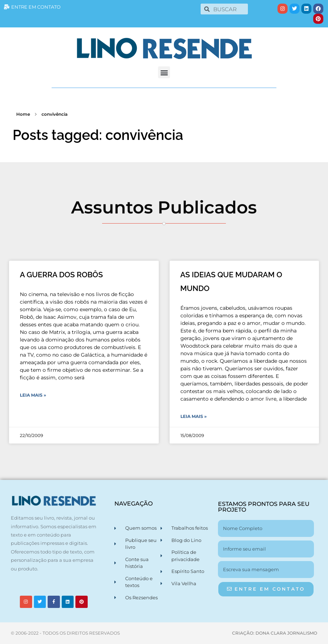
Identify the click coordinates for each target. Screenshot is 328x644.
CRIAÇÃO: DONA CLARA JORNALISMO (275, 633)
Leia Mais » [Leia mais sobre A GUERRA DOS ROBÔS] (33, 395)
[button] (164, 72)
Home (23, 114)
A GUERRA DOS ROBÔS (61, 275)
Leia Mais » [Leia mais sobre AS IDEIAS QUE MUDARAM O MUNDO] (194, 416)
